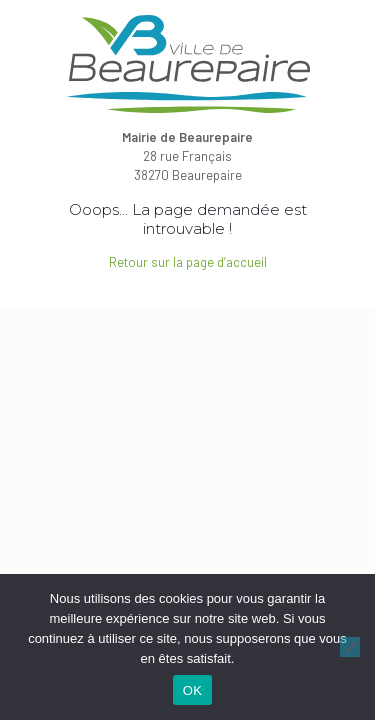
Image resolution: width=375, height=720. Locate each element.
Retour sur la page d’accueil (188, 262)
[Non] (350, 647)
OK (192, 690)
